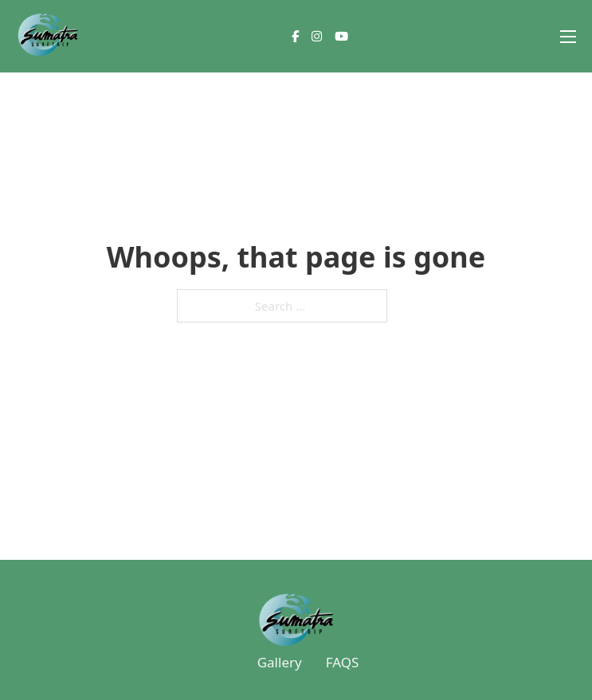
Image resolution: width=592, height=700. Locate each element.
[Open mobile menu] (568, 37)
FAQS (343, 662)
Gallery (280, 662)
